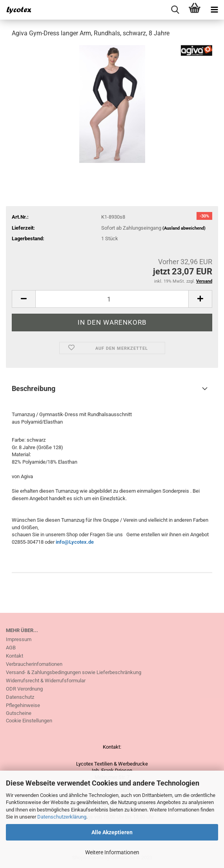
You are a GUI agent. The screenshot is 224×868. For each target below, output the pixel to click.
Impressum (19, 639)
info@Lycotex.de (75, 542)
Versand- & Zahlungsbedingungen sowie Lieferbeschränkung (74, 672)
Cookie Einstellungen (29, 721)
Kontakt (15, 656)
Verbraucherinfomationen (34, 664)
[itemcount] (112, 299)
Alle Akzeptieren (112, 832)
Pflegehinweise (23, 705)
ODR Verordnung (24, 689)
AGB (11, 648)
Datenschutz (20, 697)
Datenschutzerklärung (62, 817)
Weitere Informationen (112, 852)
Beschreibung (34, 388)
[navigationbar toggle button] (214, 10)
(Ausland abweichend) (184, 228)
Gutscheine (19, 713)
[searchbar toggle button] (175, 10)
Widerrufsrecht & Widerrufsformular (46, 681)
